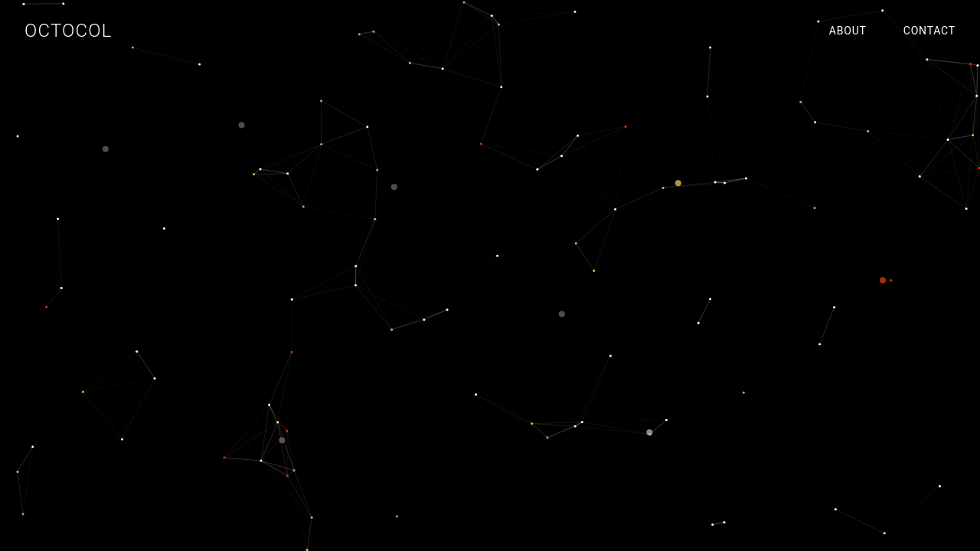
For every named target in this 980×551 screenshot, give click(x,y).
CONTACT (929, 31)
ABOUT (848, 31)
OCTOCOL (69, 31)
